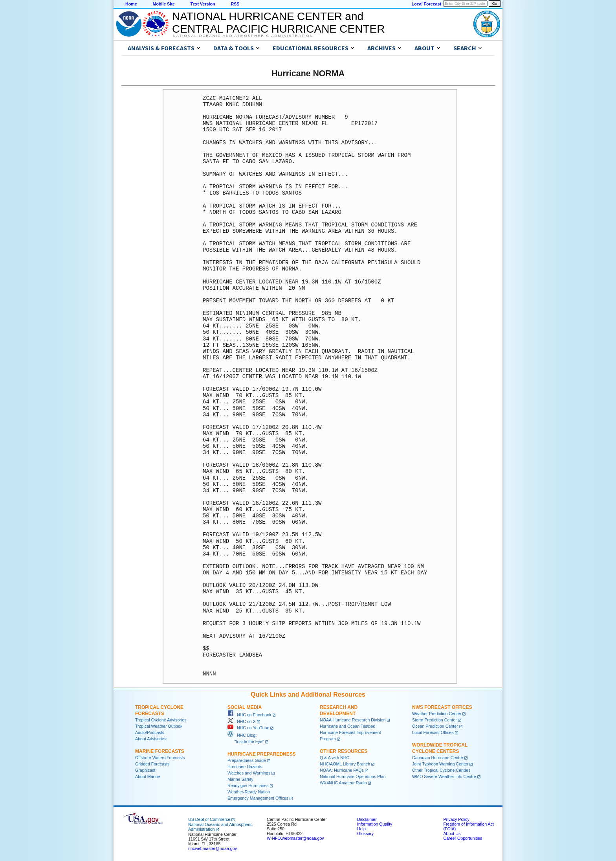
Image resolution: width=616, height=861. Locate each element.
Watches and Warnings (249, 773)
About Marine (148, 776)
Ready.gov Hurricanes (248, 786)
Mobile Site (164, 4)
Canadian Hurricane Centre (438, 758)
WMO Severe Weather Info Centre (444, 776)
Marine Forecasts (160, 751)
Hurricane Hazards (245, 767)
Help (361, 829)
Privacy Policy (456, 819)
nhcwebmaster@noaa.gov (213, 848)
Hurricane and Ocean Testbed (347, 726)
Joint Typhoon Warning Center (440, 764)
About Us (452, 833)
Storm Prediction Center (434, 720)
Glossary (365, 833)
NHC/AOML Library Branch (345, 764)
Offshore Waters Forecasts (160, 758)
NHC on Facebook (249, 715)
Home (131, 4)
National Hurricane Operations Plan (353, 776)
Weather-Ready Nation (249, 792)
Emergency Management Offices (258, 798)
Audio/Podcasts (150, 732)
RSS (235, 4)
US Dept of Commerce (209, 819)
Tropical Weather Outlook (159, 726)
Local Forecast (426, 4)
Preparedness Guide (247, 760)
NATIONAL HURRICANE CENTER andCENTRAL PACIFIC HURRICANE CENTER (278, 23)
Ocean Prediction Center (435, 726)
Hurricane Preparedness (262, 754)
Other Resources (344, 751)
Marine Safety (240, 779)
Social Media (245, 707)
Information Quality (375, 824)
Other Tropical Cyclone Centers (441, 770)
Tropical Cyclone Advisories (161, 720)
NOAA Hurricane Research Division (353, 720)
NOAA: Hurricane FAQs (342, 770)
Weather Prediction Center (437, 714)
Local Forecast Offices (433, 732)
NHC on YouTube (248, 728)
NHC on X (242, 721)
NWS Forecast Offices (442, 707)
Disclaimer (367, 819)
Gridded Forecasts (152, 764)
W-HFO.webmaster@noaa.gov (295, 838)
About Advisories (151, 739)
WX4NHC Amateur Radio (343, 783)
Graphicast (145, 770)
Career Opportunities (463, 838)
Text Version (203, 4)
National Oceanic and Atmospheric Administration (243, 36)
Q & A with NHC (335, 758)
